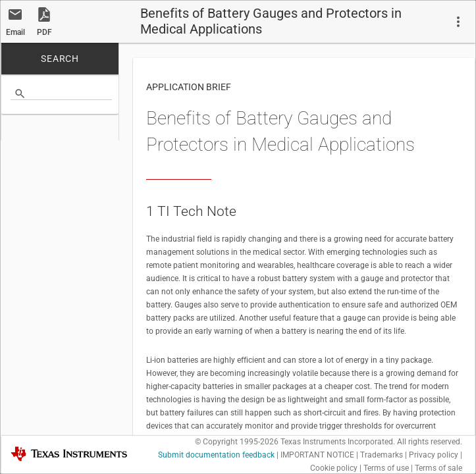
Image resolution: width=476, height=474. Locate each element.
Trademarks (382, 454)
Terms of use (386, 467)
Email (15, 31)
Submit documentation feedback (216, 454)
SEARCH (60, 57)
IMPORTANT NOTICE (317, 454)
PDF (44, 31)
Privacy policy (434, 454)
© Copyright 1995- (237, 440)
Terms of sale (438, 467)
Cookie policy (334, 467)
